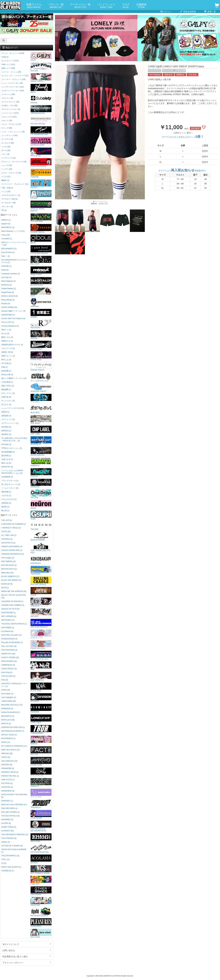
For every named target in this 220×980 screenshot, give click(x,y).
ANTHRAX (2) (7, 539)
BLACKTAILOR (41, 282)
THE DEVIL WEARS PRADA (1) (14, 624)
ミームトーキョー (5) (10, 488)
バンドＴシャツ (106, 6)
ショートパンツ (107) (10, 113)
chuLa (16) (6, 235)
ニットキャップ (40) (9, 135)
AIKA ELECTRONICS (41, 623)
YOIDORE (41, 173)
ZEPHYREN (41, 838)
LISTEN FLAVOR (41, 142)
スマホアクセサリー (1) (11, 195)
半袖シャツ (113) (8, 64)
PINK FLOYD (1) (8, 780)
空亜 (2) (4, 367)
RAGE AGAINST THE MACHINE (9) (14, 796)
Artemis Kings (41, 356)
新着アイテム (34, 6)
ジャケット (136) (8, 94)
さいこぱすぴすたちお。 (41, 377)
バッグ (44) (6, 147)
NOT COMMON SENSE (41, 870)
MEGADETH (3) (8, 716)
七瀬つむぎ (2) (7, 459)
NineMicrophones (41, 451)
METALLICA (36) (8, 720)
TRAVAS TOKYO (41, 367)
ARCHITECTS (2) (8, 543)
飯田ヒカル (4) (7, 337)
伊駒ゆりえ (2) (7, 341)
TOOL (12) (6, 859)
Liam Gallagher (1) (9, 697)
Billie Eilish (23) (7, 573)
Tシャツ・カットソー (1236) (13, 53)
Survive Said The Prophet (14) (13, 318)
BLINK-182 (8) (7, 584)
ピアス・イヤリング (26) (11, 173)
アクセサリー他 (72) (9, 199)
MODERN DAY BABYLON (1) (13, 727)
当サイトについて (27, 944)
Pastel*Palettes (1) (9, 289)
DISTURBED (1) (8, 628)
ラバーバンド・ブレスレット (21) (15, 184)
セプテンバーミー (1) (10, 423)
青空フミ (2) (6, 330)
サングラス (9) (7, 139)
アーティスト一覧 (80, 6)
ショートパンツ (155, 70)
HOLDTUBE (41, 902)
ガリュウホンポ (41, 772)
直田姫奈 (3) (6, 416)
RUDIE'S (41, 184)
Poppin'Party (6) (8, 292)
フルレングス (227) (9, 117)
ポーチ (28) (6, 150)
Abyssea (41, 335)
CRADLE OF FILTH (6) (10, 609)
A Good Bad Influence (41, 250)
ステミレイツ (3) (8, 419)
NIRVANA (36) (7, 753)
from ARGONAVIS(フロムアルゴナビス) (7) (14, 261)
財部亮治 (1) (6, 431)
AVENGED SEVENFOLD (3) (13, 554)
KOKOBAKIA (41, 560)
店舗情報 (141, 6)
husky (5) (5, 270)
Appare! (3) (6, 224)
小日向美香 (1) (7, 382)
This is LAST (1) (8, 322)
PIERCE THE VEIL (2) (10, 776)
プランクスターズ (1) (10, 481)
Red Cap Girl (41, 152)
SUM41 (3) (6, 842)
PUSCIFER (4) (7, 787)
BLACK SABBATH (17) (10, 576)
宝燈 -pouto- (41, 420)
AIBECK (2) (6, 220)
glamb (41, 88)
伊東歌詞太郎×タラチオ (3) (12, 345)
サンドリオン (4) (8, 401)
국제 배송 (193, 75)
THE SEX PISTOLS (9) (10, 816)
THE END (41, 526)
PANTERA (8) (7, 765)
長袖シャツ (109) (8, 68)
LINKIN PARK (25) (9, 701)
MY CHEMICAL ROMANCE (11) (14, 746)
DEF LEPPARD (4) (9, 616)
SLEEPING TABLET (41, 388)
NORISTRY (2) (7, 467)
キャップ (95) (7, 128)
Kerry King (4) (7, 672)
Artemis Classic (41, 345)
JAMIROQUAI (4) (8, 665)
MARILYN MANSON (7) (11, 712)
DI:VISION (41, 698)
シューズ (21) (7, 165)
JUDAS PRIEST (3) (9, 669)
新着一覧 (210, 12)
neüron (41, 505)
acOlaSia (41, 859)
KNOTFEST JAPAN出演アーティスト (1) (15, 685)
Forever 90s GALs (41, 645)
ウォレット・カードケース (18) (14, 162)
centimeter (41, 303)
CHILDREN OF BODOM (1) (12, 601)
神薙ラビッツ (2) (8, 356)
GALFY (41, 57)
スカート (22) (7, 121)
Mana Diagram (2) (9, 281)
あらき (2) (5, 333)
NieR (41, 666)
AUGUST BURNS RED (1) (12, 550)
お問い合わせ (27, 950)
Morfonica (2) (7, 285)
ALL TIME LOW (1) (9, 535)
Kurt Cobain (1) (7, 694)
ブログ (126, 6)
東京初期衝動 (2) (8, 452)
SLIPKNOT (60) (8, 831)
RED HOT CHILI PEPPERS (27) (14, 805)
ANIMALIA (41, 783)
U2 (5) (4, 863)
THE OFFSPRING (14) (10, 856)
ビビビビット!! (41, 634)
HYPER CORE (41, 761)
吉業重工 (41, 313)
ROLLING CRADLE (41, 581)
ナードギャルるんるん (41, 655)
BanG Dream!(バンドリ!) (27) (13, 231)
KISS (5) (5, 680)
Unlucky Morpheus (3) (10, 326)
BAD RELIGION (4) (9, 565)
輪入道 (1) (5, 510)
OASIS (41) (6, 757)
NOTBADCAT (41, 441)
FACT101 (41, 751)
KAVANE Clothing (41, 229)
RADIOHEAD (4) (8, 791)
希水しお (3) (6, 360)
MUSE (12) (6, 742)
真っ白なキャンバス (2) (11, 484)
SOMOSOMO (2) (8, 315)
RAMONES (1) (7, 801)
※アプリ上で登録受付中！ (183, 171)
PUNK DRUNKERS (41, 163)
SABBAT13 (41, 462)
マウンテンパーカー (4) (11, 109)
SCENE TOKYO (41, 78)
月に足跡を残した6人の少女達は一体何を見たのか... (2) (14, 439)
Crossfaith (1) (7, 239)
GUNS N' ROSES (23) (10, 657)
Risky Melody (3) (8, 300)
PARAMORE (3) (8, 768)
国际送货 (168, 75)
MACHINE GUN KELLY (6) (12, 705)
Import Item (41, 880)
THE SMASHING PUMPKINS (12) (15, 835)
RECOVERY (41, 324)
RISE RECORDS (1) (9, 808)
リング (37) (6, 177)
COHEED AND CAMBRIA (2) (13, 605)
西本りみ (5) (6, 463)
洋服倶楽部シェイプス (41, 602)
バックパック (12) (9, 158)
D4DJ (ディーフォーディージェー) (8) (14, 244)
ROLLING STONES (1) (10, 812)
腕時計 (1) (5, 180)
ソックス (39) (7, 169)
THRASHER (41, 570)
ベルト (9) (5, 154)
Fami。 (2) (6, 256)
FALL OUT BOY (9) (9, 646)
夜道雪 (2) (5, 507)
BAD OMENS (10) (9, 561)
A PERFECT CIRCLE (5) (11, 528)
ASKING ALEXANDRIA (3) (12, 547)
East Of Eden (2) (8, 252)
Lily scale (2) (6, 277)
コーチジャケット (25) (10, 102)
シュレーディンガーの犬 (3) (13, 408)
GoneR (41, 592)
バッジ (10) (6, 192)
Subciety (41, 99)
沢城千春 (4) (6, 397)
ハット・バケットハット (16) (13, 132)
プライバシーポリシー (27, 963)
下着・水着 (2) (7, 188)
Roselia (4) (6, 304)
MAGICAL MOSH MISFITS (41, 206)
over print (41, 67)
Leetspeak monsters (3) (11, 274)
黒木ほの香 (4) (7, 375)
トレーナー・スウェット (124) (14, 79)
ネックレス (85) (8, 143)
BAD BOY (41, 613)
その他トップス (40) (9, 106)
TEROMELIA (41, 804)
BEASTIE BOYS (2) (9, 569)
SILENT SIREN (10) (9, 307)
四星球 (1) (5, 412)
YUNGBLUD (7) (8, 871)
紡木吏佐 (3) (6, 444)
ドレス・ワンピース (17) (11, 124)
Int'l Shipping (155, 75)
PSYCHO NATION (41, 120)
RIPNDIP (41, 195)
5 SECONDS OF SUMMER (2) (14, 524)
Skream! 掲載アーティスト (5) (13, 311)
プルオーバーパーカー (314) (13, 91)
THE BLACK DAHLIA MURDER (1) (14, 851)
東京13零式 (41, 409)
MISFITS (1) (6, 724)
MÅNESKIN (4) (7, 709)
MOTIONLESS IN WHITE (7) (13, 731)
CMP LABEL (41, 430)
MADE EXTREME (41, 536)
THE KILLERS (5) (8, 676)
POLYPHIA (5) (7, 783)
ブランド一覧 (56, 6)
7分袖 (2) (5, 57)
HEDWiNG (41, 708)
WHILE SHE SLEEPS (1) (11, 867)
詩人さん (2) (6, 404)
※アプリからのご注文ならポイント (183, 137)
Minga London (41, 271)
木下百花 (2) (6, 363)
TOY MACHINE (41, 218)
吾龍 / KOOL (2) (8, 386)
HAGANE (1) (6, 266)
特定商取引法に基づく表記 (27, 956)
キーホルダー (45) (9, 203)
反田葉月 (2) (6, 434)
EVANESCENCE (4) (9, 639)
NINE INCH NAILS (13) (11, 750)
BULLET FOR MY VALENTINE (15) (14, 596)
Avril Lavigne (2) (8, 558)
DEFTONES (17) (8, 620)
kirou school (41, 933)
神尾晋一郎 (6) (7, 352)
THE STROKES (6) (9, 838)
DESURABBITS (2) (9, 249)
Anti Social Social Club (41, 848)
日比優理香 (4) (7, 477)
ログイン (166, 12)
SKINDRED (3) (7, 820)
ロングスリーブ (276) (10, 61)
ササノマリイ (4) (8, 393)
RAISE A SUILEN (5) (10, 296)
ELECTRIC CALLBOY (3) (11, 635)
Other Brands (41, 891)
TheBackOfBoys (41, 730)
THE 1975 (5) (7, 520)
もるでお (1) (6, 496)
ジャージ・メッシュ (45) (11, 72)
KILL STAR (41, 260)
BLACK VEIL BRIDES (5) (11, 580)
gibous (41, 239)
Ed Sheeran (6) (7, 631)
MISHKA (41, 740)
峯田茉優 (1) (6, 492)
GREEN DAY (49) (8, 654)
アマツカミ (41, 398)
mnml (41, 292)
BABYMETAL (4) (8, 227)
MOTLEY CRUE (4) (9, 735)
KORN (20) (6, 690)
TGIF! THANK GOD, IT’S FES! (41, 548)
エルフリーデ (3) (8, 348)
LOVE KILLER (41, 815)
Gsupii (41, 515)
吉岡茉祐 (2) (6, 503)
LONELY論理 (180, 70)
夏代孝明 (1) (6, 456)
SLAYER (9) (6, 823)
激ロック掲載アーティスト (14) (14, 378)
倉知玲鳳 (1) (6, 371)
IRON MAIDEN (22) (9, 661)
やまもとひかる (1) (9, 499)
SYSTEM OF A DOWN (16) (12, 846)
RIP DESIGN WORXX (41, 912)
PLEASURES (41, 923)
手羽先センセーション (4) (12, 448)
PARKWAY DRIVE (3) (10, 772)
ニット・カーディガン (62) (12, 83)
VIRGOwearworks (41, 110)
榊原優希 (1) (6, 390)
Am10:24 (41, 473)
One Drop (41, 494)
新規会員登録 (188, 12)
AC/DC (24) (6, 532)
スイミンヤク (41, 793)
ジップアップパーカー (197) (13, 87)
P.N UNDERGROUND (41, 131)
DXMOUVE (41, 483)
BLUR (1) (5, 588)
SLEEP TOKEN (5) (9, 827)
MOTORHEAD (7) (8, 739)
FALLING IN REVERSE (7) (12, 643)
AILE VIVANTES (41, 677)
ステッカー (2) (7, 206)
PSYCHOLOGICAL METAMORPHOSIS (41, 826)
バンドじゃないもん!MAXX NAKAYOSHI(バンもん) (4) (12, 472)
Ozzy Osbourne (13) (9, 761)
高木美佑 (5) (6, 427)
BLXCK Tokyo (41, 687)
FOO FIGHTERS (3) (9, 650)
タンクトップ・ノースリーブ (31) (15, 76)
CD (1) (4, 210)
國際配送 (180, 75)
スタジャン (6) (7, 98)
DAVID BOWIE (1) (9, 613)
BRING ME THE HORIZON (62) (14, 591)
